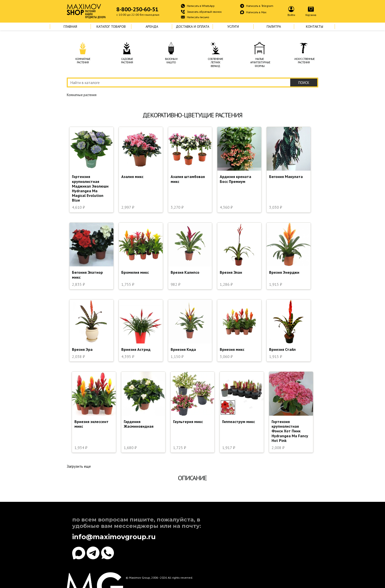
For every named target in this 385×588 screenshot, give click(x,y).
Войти (291, 15)
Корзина (311, 15)
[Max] (79, 553)
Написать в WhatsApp (201, 6)
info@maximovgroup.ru (114, 537)
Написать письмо (198, 17)
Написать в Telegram (260, 6)
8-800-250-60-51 (137, 9)
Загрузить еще (79, 466)
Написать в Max (256, 12)
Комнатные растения (82, 95)
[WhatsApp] (108, 553)
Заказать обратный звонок (204, 12)
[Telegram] (93, 553)
